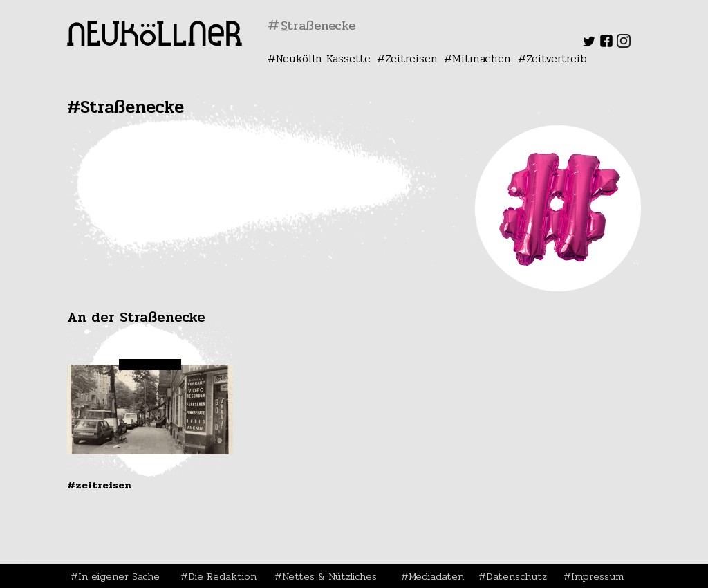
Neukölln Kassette (323, 58)
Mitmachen (482, 58)
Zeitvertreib (557, 58)
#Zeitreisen (99, 485)
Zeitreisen (411, 58)
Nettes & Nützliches (329, 576)
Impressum (597, 576)
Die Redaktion (222, 576)
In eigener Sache (119, 576)
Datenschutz (516, 576)
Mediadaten (436, 576)
